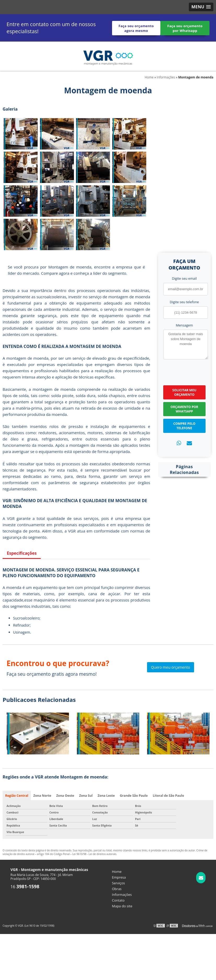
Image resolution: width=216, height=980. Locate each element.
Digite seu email (184, 278)
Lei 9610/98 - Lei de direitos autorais (94, 854)
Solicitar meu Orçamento (184, 392)
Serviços (119, 883)
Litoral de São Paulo (168, 795)
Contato (118, 900)
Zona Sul (86, 795)
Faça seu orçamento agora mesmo (136, 28)
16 (25, 887)
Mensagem (184, 325)
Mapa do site (122, 906)
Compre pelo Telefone (184, 426)
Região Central (17, 795)
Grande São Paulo (133, 795)
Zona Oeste (65, 795)
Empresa (119, 877)
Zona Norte (42, 795)
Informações (122, 895)
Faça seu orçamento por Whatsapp (185, 28)
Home (117, 872)
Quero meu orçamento (171, 667)
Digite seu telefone (184, 302)
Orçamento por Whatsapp (184, 409)
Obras (117, 889)
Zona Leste (106, 795)
